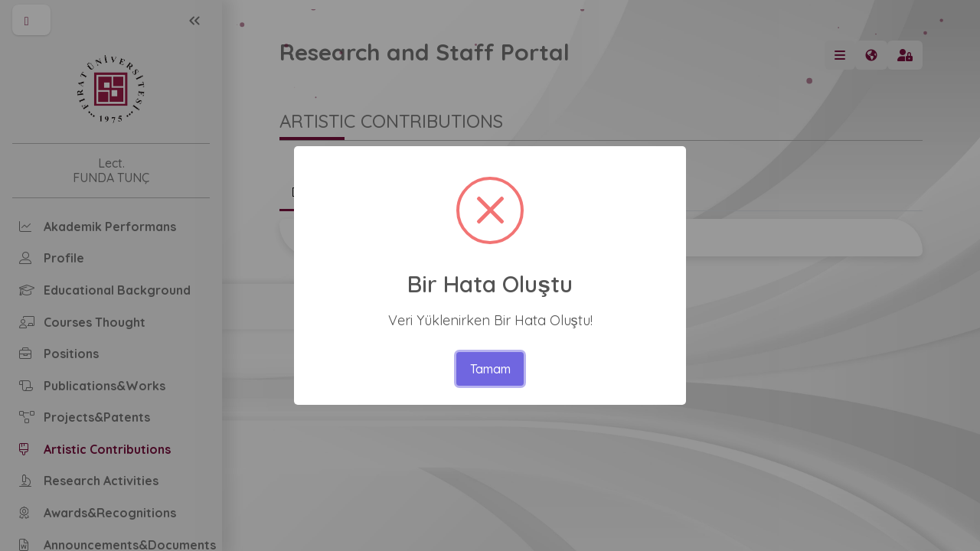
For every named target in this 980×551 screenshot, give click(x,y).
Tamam (490, 369)
